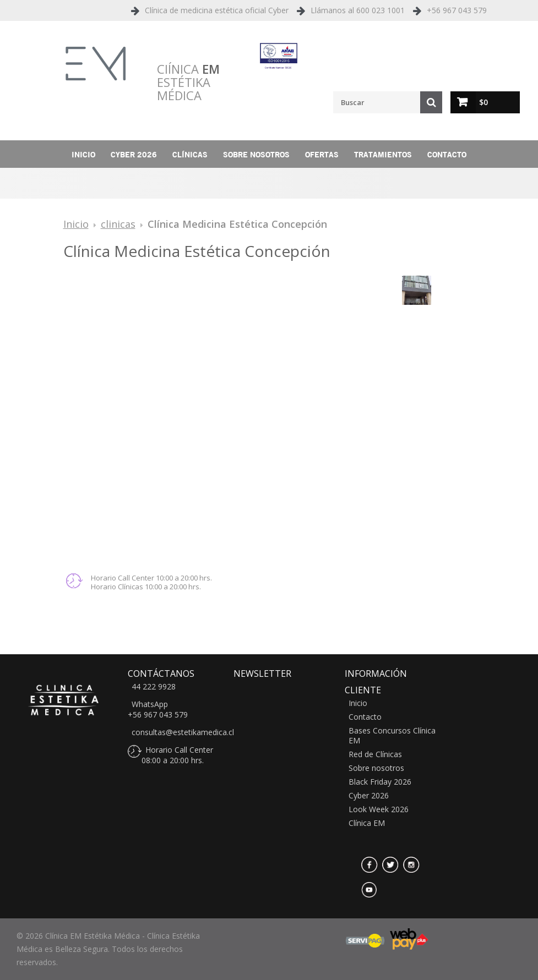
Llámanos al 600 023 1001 (358, 10)
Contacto (447, 154)
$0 (483, 102)
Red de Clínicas (375, 754)
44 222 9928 (154, 687)
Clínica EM (367, 823)
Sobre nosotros (256, 154)
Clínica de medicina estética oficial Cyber (217, 10)
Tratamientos (383, 154)
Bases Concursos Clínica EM (392, 736)
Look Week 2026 (379, 809)
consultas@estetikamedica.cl (183, 732)
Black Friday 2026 (380, 782)
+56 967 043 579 (457, 10)
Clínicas (190, 154)
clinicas (118, 224)
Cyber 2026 (134, 154)
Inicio (83, 154)
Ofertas (322, 154)
